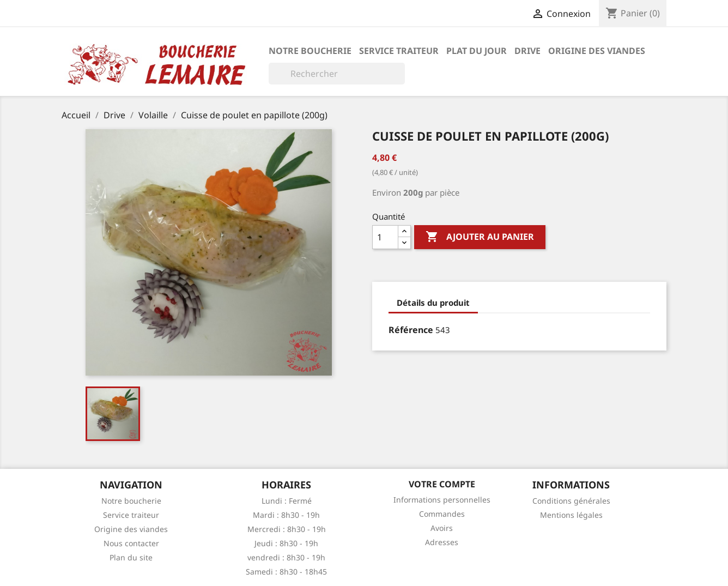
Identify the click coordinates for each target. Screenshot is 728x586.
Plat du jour (477, 51)
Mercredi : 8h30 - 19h (287, 529)
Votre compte (442, 484)
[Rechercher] (337, 74)
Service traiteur (399, 51)
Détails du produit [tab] (433, 303)
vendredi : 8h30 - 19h (286, 557)
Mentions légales (571, 515)
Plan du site (131, 557)
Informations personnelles (442, 500)
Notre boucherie (310, 51)
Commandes (442, 514)
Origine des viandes (597, 51)
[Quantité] (385, 237)
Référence (411, 330)
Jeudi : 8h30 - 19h (286, 543)
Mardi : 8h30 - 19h (286, 515)
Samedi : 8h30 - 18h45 (286, 572)
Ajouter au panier (480, 237)
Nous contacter (131, 543)
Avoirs (442, 528)
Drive (527, 51)
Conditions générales (571, 501)
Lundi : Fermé (287, 501)
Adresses (442, 542)
